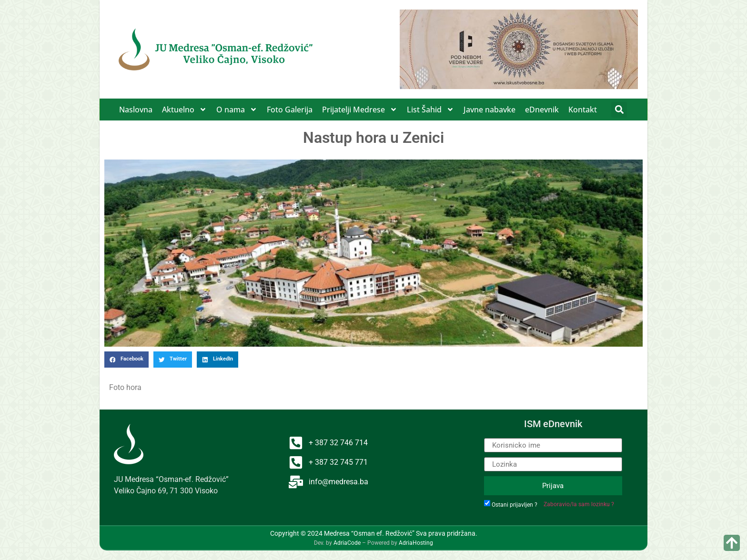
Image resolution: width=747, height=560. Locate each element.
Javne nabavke (490, 110)
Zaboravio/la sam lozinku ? (579, 504)
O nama (237, 110)
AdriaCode (347, 543)
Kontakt (583, 110)
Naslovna (136, 110)
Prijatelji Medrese (360, 110)
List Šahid (430, 110)
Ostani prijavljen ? (515, 505)
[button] (619, 110)
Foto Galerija (290, 110)
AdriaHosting (416, 543)
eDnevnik (542, 110)
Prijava (553, 486)
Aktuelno (184, 110)
